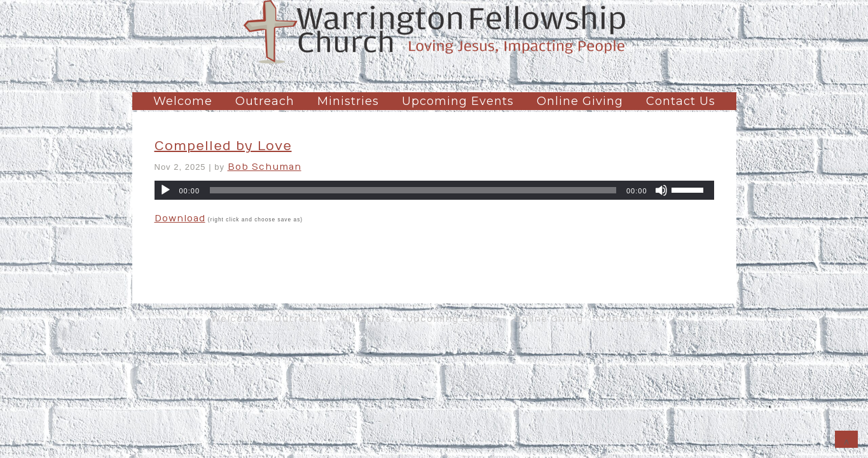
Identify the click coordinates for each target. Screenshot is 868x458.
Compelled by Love (223, 146)
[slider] (413, 190)
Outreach (265, 101)
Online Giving (580, 101)
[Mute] (661, 190)
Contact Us (681, 101)
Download (180, 219)
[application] (434, 190)
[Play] (165, 190)
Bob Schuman (265, 167)
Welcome (183, 101)
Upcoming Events (458, 101)
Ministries (348, 101)
